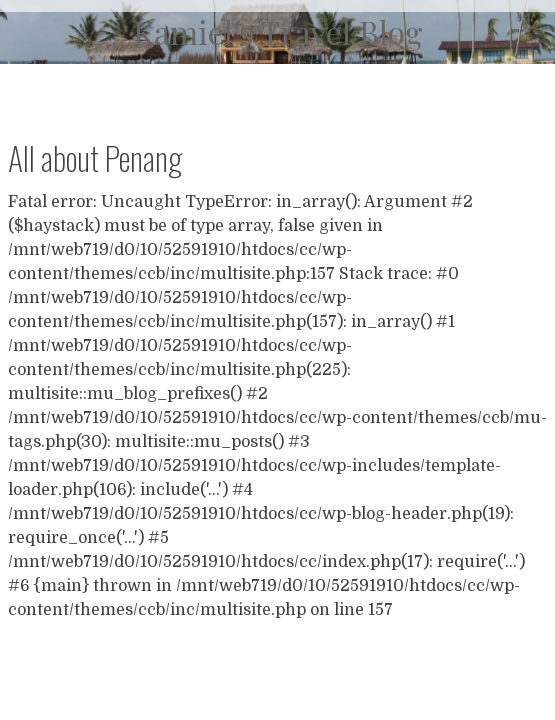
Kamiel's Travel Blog (277, 31)
